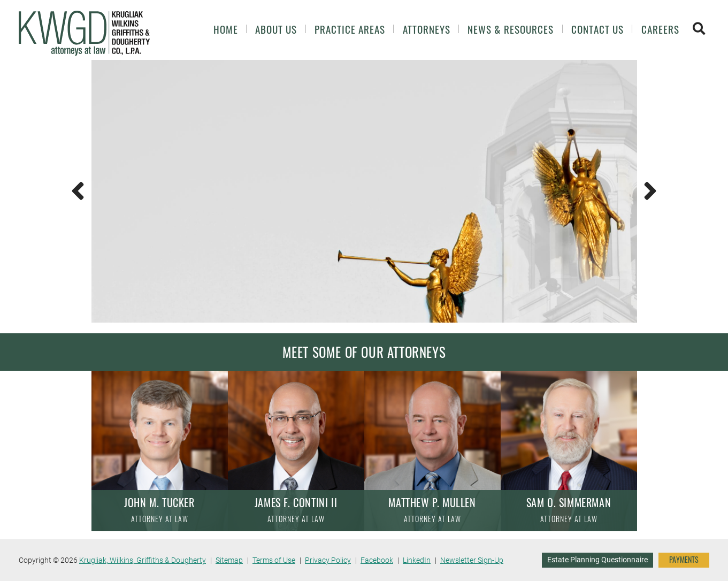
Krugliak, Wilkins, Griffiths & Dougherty (143, 560)
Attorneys (427, 29)
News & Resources (511, 29)
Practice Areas (350, 29)
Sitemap (229, 560)
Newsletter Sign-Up (472, 560)
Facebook (377, 560)
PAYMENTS (684, 560)
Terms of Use (274, 560)
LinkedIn (417, 560)
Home (226, 29)
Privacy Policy (328, 560)
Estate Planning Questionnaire (597, 560)
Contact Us (597, 29)
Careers (660, 29)
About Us (276, 29)
